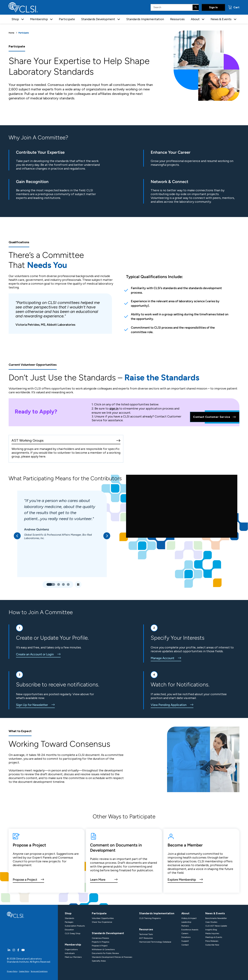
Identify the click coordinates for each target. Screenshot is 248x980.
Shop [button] (15, 19)
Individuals (70, 953)
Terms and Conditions (39, 971)
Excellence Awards (190, 930)
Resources (177, 19)
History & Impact (189, 918)
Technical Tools (146, 934)
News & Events (215, 913)
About (185, 913)
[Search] (196, 7)
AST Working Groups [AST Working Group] (28, 440)
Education (69, 930)
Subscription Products (75, 926)
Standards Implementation (145, 19)
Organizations (71, 949)
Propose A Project (100, 946)
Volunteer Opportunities (103, 918)
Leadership (186, 922)
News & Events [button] (221, 19)
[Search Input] (175, 7)
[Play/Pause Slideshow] (78, 585)
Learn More (98, 880)
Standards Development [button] (98, 19)
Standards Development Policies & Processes (112, 957)
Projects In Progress (100, 942)
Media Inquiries (212, 933)
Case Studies (211, 922)
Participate (67, 19)
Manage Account (162, 658)
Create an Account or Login (35, 654)
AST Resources (146, 938)
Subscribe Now (212, 945)
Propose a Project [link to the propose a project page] (25, 880)
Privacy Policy (12, 971)
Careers (185, 933)
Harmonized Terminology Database (155, 942)
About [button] (195, 19)
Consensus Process (100, 938)
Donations (186, 937)
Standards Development (108, 933)
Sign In (213, 7)
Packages (69, 922)
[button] (23, 19)
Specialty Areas (99, 961)
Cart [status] (236, 7)
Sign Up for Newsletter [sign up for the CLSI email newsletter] (32, 705)
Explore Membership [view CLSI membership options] (182, 880)
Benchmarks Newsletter (216, 918)
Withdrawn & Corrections (103, 949)
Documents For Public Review (105, 953)
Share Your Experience (102, 922)
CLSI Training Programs (150, 918)
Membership (73, 945)
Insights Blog (211, 930)
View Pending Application (169, 705)
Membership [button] (39, 19)
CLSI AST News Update (216, 926)
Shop (68, 913)
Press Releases (212, 941)
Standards (69, 918)
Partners (185, 926)
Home (11, 33)
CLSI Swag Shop (73, 933)
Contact (185, 945)
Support (185, 941)
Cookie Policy (24, 971)
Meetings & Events (214, 937)
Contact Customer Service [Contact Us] (215, 417)
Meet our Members (73, 957)
